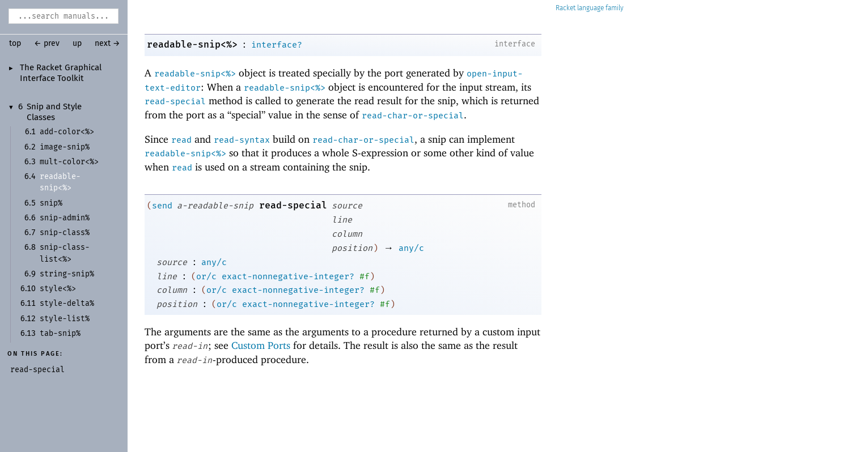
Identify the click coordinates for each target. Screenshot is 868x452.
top (15, 44)
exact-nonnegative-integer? (288, 276)
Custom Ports (261, 345)
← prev (47, 44)
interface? (277, 45)
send (162, 206)
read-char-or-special (413, 116)
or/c (206, 276)
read (181, 140)
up (77, 44)
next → (107, 44)
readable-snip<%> (192, 44)
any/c (411, 248)
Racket (590, 8)
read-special (175, 101)
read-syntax (242, 140)
